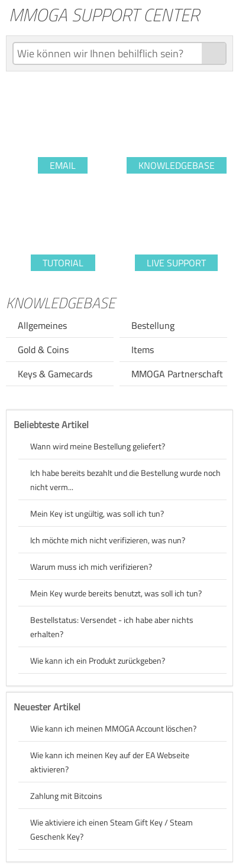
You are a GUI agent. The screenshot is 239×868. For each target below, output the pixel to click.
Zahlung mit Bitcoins (66, 796)
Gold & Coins (43, 350)
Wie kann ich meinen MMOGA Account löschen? (113, 728)
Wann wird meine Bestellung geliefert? (98, 446)
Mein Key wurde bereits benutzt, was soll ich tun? (116, 593)
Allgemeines (42, 325)
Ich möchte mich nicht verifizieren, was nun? (108, 540)
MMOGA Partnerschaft (177, 374)
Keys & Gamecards (55, 374)
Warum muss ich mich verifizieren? (91, 567)
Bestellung (153, 325)
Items (143, 350)
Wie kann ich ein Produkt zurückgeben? (98, 660)
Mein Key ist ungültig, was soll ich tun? (97, 513)
